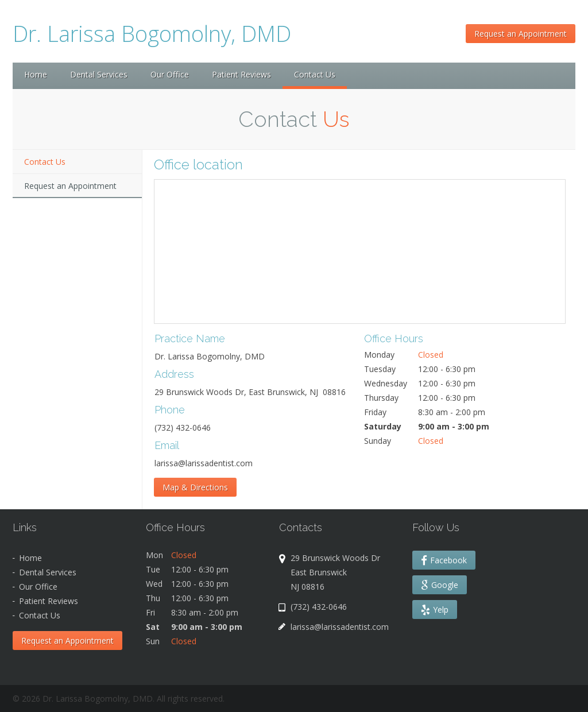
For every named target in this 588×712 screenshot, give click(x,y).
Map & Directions (195, 487)
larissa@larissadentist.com (340, 627)
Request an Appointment (521, 34)
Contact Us (45, 162)
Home (36, 74)
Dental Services (99, 74)
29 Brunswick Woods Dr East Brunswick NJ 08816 (338, 572)
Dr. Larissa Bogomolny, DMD (152, 33)
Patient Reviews (241, 74)
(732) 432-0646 (319, 607)
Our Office (170, 74)
